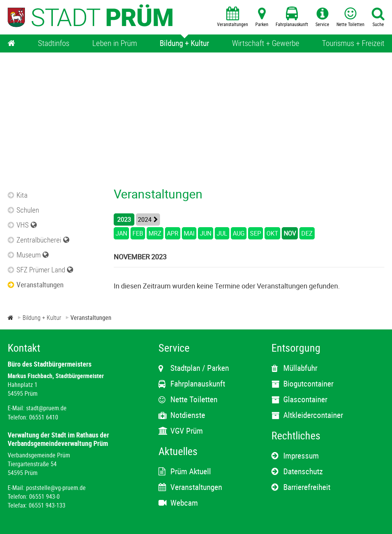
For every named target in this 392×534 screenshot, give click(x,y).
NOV (290, 233)
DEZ (307, 233)
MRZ (155, 233)
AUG (239, 233)
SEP (256, 233)
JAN (121, 233)
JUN (206, 233)
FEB (138, 233)
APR (173, 233)
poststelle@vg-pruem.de (56, 488)
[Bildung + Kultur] (184, 43)
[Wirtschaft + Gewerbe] (266, 43)
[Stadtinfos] (54, 43)
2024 (145, 219)
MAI (189, 233)
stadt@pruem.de (46, 408)
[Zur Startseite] (11, 318)
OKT (272, 233)
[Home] (11, 43)
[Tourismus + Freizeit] (353, 43)
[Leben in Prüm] (115, 43)
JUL (222, 233)
